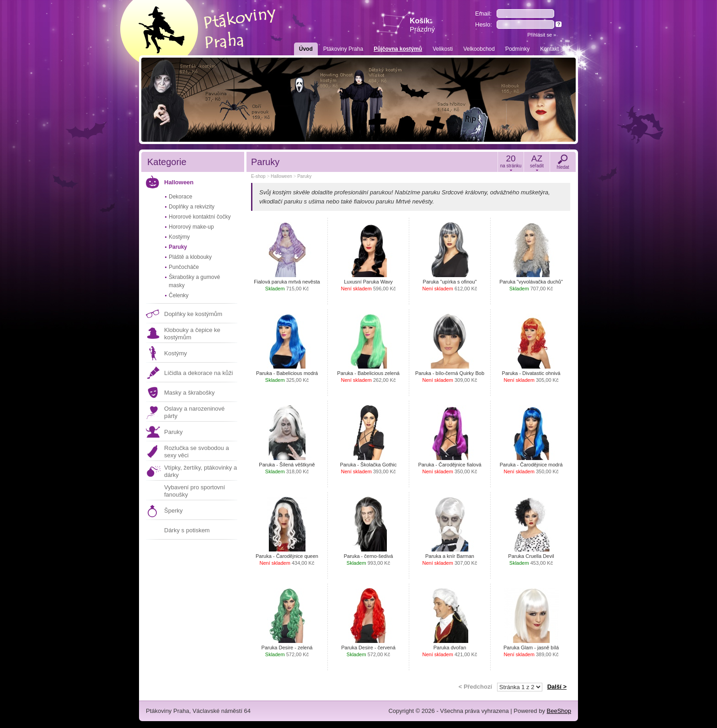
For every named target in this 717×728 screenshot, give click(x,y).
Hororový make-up (191, 227)
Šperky (173, 511)
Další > (557, 687)
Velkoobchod (479, 49)
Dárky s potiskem (187, 530)
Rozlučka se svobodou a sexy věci (197, 452)
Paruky (178, 247)
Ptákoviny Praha (343, 49)
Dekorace (180, 197)
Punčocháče (184, 267)
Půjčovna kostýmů (398, 49)
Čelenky (179, 295)
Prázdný (422, 29)
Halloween (179, 182)
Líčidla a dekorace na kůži (198, 373)
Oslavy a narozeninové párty (194, 412)
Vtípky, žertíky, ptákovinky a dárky (201, 471)
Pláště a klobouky (190, 257)
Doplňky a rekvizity (192, 207)
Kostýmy (179, 237)
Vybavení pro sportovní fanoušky (195, 491)
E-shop (258, 176)
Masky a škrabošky (190, 393)
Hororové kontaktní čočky (200, 217)
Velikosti (443, 49)
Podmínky (517, 49)
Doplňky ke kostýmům (193, 314)
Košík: (422, 25)
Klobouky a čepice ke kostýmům (192, 334)
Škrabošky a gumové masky (194, 281)
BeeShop (559, 711)
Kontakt (549, 49)
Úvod (306, 49)
